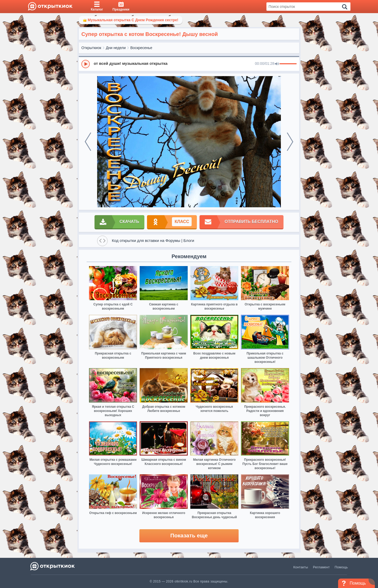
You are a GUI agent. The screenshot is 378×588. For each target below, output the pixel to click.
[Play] (86, 64)
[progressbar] (288, 64)
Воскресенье (141, 48)
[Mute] (277, 64)
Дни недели (116, 48)
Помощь (341, 567)
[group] (189, 64)
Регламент (321, 567)
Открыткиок (91, 48)
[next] (290, 142)
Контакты (301, 567)
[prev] (88, 142)
